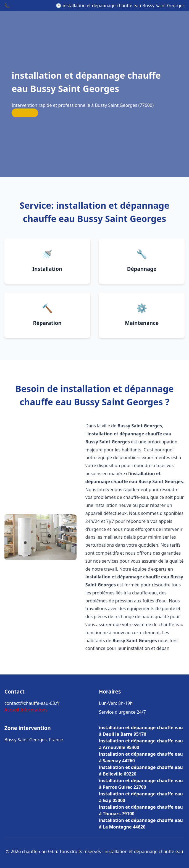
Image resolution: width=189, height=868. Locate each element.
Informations (34, 710)
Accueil (12, 710)
